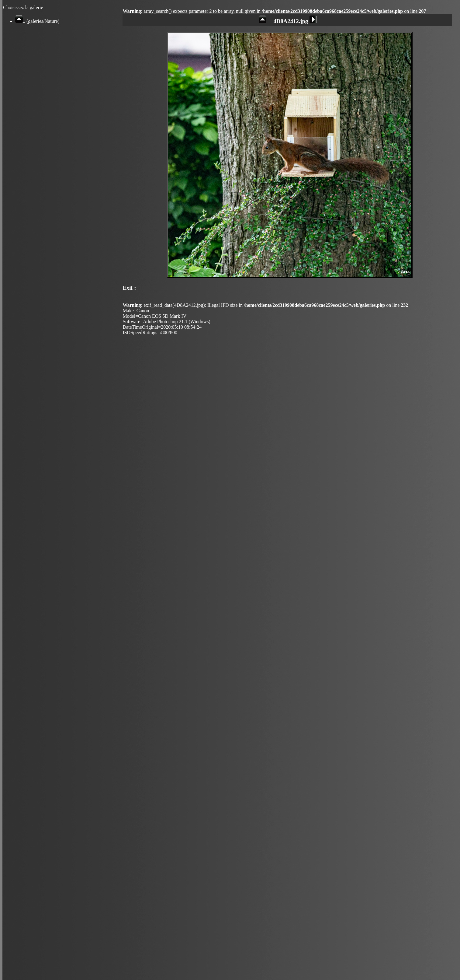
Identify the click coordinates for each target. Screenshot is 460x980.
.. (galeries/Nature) (37, 21)
